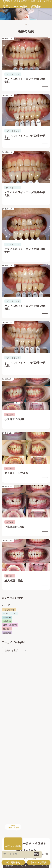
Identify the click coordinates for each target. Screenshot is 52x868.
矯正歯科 (7, 629)
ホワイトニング (10, 614)
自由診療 (7, 633)
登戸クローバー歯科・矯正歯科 (22, 7)
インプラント (9, 610)
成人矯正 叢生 (14, 581)
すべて (6, 605)
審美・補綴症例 (10, 625)
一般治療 (7, 617)
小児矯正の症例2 (14, 419)
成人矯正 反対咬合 (16, 473)
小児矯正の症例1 (14, 527)
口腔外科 (7, 621)
